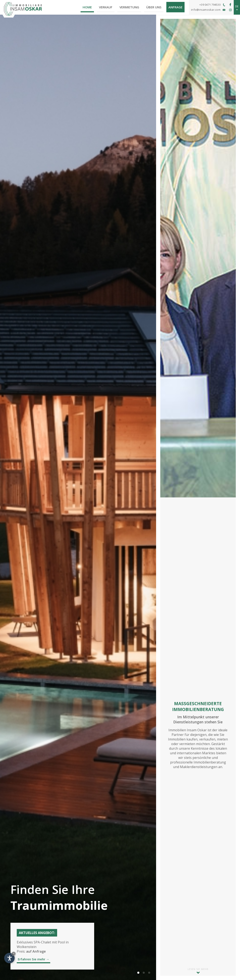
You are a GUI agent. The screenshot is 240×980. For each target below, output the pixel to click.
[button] (138, 973)
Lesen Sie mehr (198, 971)
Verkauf (106, 7)
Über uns (154, 7)
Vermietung (129, 7)
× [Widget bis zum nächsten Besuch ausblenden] (14, 954)
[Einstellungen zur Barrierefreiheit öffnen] (9, 958)
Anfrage (175, 7)
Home (87, 7)
